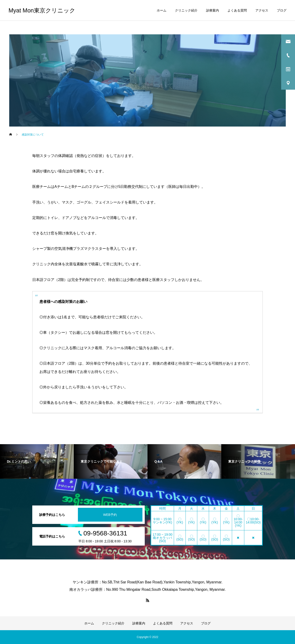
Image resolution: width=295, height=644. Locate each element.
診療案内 (212, 10)
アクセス (262, 10)
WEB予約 (110, 515)
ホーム (162, 10)
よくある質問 (237, 10)
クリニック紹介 (186, 10)
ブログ (282, 10)
